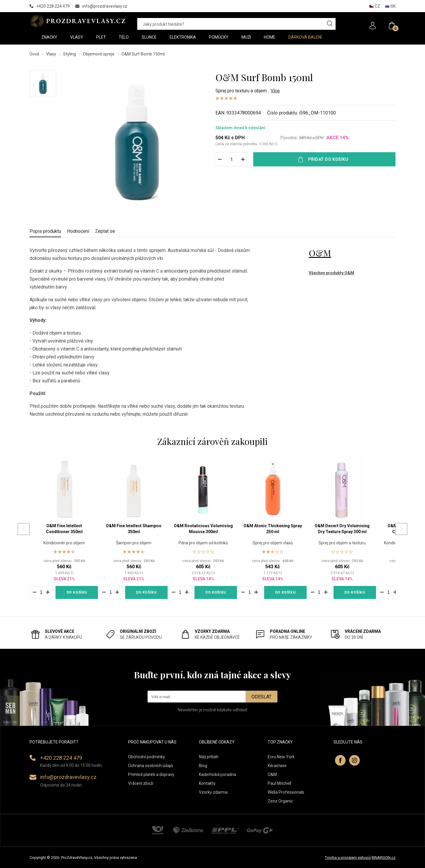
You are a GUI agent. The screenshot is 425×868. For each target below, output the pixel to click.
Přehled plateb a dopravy (151, 774)
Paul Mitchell (279, 783)
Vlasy (51, 54)
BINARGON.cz (384, 858)
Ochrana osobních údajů (151, 766)
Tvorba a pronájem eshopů (348, 858)
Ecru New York (281, 757)
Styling (70, 54)
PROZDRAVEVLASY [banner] (77, 21)
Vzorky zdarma (213, 792)
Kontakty (207, 783)
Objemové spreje (99, 54)
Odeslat (261, 697)
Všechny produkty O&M (331, 273)
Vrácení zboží (141, 783)
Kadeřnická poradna (218, 774)
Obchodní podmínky (147, 757)
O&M (320, 253)
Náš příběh (209, 757)
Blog (203, 766)
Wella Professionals (286, 792)
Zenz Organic (280, 801)
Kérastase (277, 766)
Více (275, 91)
